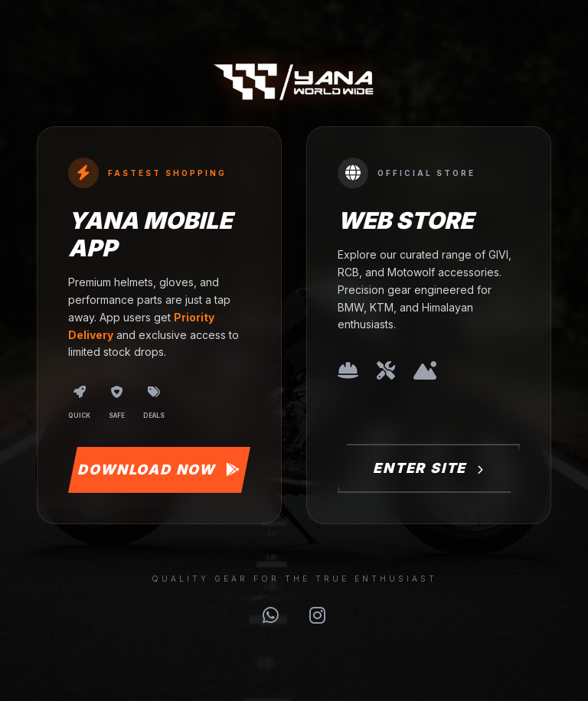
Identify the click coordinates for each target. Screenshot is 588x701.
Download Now (159, 470)
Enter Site (429, 468)
